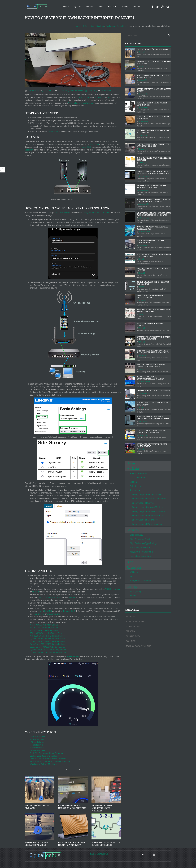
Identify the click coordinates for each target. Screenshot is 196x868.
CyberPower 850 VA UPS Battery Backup (47, 639)
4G (100, 97)
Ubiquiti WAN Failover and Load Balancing (48, 759)
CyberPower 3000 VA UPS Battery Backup (48, 650)
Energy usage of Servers (143, 503)
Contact (136, 6)
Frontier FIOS (86, 147)
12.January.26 (143, 149)
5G (109, 97)
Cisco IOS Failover (38, 737)
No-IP (41, 611)
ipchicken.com (38, 614)
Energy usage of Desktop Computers (149, 499)
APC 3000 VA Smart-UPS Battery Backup (47, 636)
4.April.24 (142, 449)
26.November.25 (144, 232)
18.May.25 (142, 342)
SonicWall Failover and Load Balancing (47, 753)
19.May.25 (142, 328)
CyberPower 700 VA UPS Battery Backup (47, 644)
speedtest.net (73, 656)
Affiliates (134, 572)
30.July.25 (142, 259)
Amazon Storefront (138, 473)
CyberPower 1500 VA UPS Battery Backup (48, 647)
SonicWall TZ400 (62, 213)
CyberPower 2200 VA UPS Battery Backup (48, 652)
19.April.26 (142, 52)
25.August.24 (143, 408)
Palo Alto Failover (37, 750)
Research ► (135, 490)
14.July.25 (142, 287)
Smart (81, 97)
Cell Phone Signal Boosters (50, 597)
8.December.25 (144, 190)
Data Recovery (136, 535)
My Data (77, 6)
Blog (101, 6)
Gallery (125, 6)
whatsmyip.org (53, 614)
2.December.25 (144, 218)
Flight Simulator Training (141, 539)
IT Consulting (88, 26)
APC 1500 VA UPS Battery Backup (44, 625)
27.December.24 (144, 393)
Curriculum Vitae (137, 478)
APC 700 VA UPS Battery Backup (44, 630)
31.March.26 (143, 66)
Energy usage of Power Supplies (147, 524)
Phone (87, 97)
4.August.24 (143, 435)
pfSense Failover (37, 742)
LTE (103, 97)
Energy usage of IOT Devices (145, 520)
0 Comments (106, 91)
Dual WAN (54, 132)
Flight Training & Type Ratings (143, 543)
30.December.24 (144, 382)
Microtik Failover (37, 748)
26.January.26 (143, 108)
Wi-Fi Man (110, 589)
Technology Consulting (116, 26)
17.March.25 (143, 369)
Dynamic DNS (69, 611)
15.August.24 (143, 421)
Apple (118, 589)
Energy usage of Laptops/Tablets (147, 507)
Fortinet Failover (37, 739)
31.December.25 (144, 177)
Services (90, 6)
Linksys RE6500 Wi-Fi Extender (96, 213)
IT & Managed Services (140, 547)
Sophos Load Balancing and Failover (46, 756)
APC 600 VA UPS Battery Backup (44, 628)
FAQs (132, 576)
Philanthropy (135, 486)
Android (36, 592)
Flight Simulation (135, 621)
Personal (131, 631)
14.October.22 (33, 91)
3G (96, 97)
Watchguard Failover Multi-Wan (44, 764)
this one (72, 597)
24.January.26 (143, 121)
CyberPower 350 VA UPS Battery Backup (47, 641)
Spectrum (29, 150)
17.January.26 (143, 135)
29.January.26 (143, 94)
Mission (133, 482)
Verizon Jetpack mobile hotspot (82, 103)
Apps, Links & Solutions (140, 581)
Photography (136, 591)
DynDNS (48, 611)
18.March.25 (143, 356)
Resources (112, 6)
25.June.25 (142, 301)
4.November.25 (144, 245)
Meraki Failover (36, 745)
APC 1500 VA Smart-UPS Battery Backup (47, 633)
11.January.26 (143, 163)
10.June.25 (142, 314)
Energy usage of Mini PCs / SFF (146, 494)
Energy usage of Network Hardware (149, 511)
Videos (133, 596)
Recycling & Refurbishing (141, 552)
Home (66, 6)
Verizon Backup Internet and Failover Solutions (50, 761)
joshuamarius (48, 91)
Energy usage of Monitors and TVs (148, 516)
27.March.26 (143, 80)
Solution (100, 26)
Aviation (130, 616)
